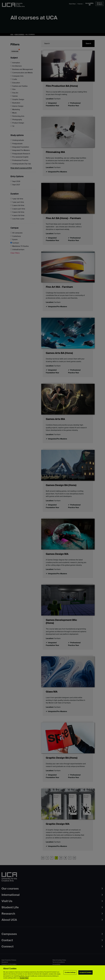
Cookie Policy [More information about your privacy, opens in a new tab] (24, 978)
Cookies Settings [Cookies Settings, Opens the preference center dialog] (70, 972)
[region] (52, 973)
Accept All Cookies (85, 972)
